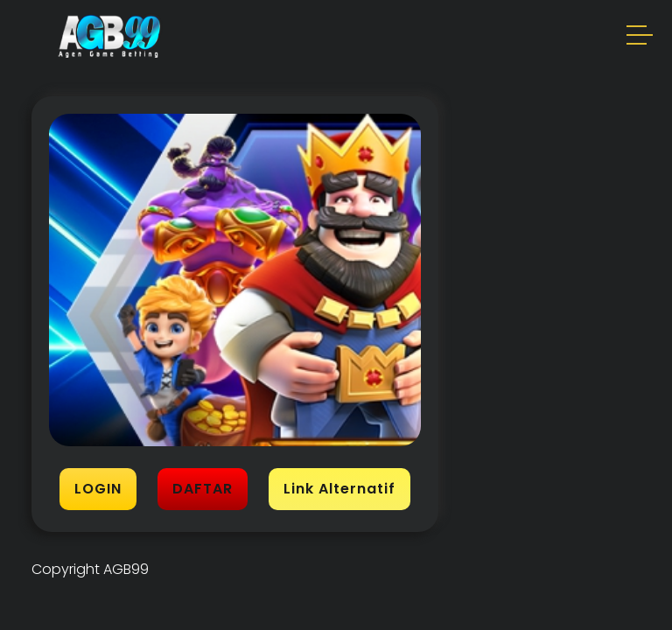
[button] (640, 38)
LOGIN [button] (98, 489)
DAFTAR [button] (203, 489)
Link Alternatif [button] (339, 489)
